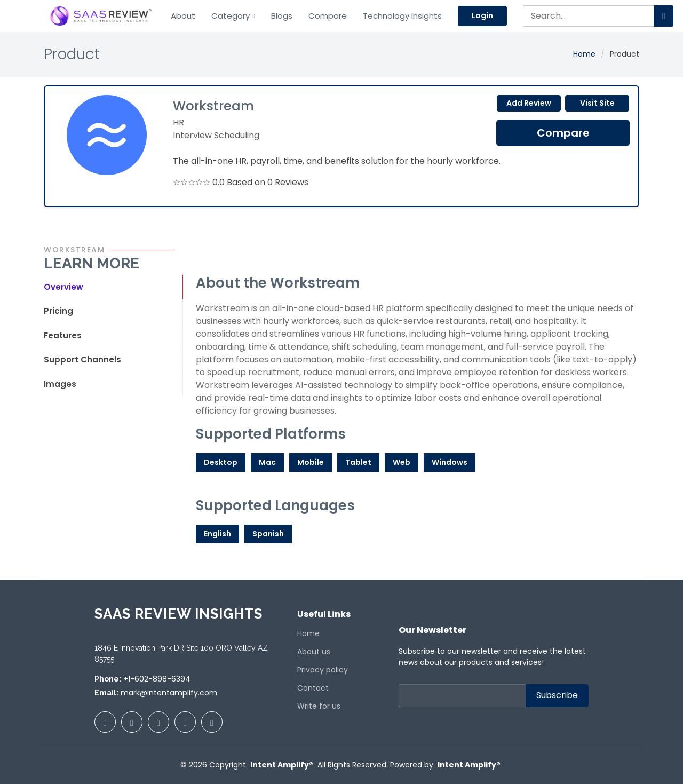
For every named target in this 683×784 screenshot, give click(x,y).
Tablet (358, 462)
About (183, 16)
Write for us (319, 706)
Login (482, 15)
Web (402, 462)
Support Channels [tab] (82, 359)
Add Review (529, 103)
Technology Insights (402, 16)
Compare (328, 16)
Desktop (221, 462)
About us (314, 652)
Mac (267, 462)
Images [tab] (60, 384)
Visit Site (597, 103)
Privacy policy (323, 670)
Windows (450, 462)
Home (584, 54)
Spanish (268, 534)
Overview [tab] (63, 287)
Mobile (311, 462)
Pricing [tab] (58, 311)
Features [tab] (63, 335)
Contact (313, 688)
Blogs (282, 16)
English (217, 534)
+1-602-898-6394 (157, 679)
